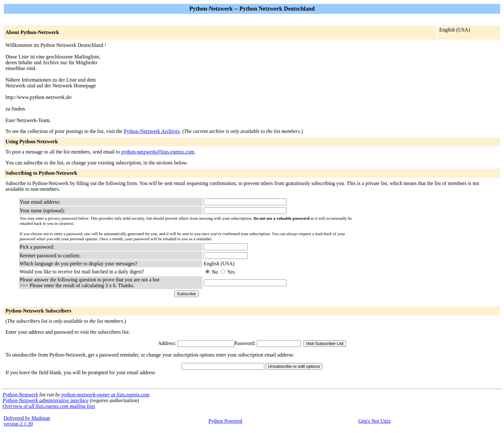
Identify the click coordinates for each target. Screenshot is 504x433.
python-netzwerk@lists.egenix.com (158, 152)
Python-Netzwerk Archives (152, 131)
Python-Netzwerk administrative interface (46, 400)
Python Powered (225, 421)
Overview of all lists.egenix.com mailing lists (49, 406)
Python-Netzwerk (20, 395)
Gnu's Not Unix (375, 421)
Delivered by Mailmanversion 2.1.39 (27, 421)
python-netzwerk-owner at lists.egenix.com (105, 395)
